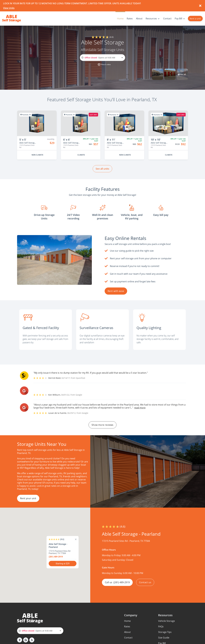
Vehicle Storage (166, 621)
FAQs (161, 626)
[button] (104, 64)
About (127, 632)
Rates (127, 626)
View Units (9, 8)
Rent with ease (116, 291)
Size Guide (164, 638)
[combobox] (102, 58)
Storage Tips (165, 632)
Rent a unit (195, 19)
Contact (128, 638)
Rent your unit (28, 498)
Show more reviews (102, 425)
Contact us (145, 582)
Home (127, 621)
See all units (102, 169)
